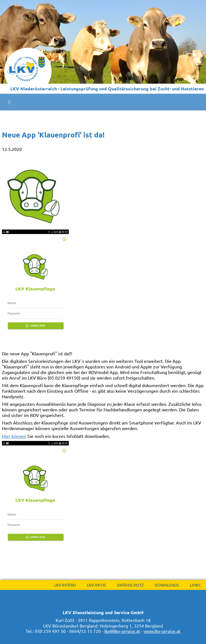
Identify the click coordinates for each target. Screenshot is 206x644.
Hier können (14, 436)
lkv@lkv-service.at (122, 631)
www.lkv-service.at (162, 631)
